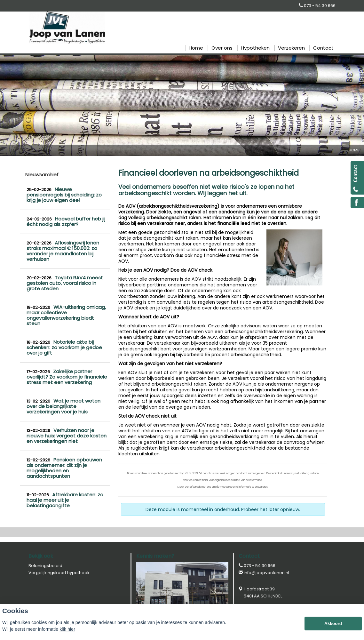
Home (354, 150)
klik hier (67, 629)
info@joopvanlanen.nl (266, 573)
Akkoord (333, 624)
